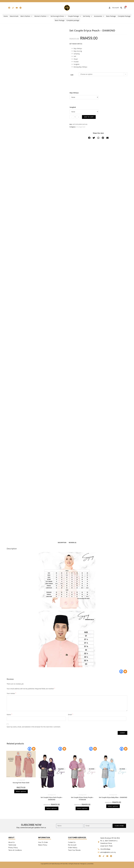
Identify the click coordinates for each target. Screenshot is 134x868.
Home (6, 16)
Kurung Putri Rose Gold (21, 783)
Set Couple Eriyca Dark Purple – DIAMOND (52, 798)
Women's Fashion (42, 16)
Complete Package (124, 16)
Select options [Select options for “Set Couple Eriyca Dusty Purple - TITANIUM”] (82, 808)
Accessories (99, 16)
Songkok (73, 107)
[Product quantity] (75, 117)
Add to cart (89, 117)
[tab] (62, 543)
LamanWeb (90, 864)
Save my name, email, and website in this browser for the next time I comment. (34, 727)
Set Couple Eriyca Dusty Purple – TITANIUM (82, 798)
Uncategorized (81, 127)
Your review (11, 693)
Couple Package (74, 16)
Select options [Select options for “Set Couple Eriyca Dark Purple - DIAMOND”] (52, 808)
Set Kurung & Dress (58, 16)
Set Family (88, 16)
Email (71, 715)
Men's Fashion (26, 16)
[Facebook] (121, 671)
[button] (89, 138)
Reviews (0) (72, 543)
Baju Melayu (74, 93)
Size (72, 75)
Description (62, 543)
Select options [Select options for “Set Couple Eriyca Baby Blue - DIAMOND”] (113, 806)
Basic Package (111, 16)
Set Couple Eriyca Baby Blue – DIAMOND (113, 797)
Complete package (73, 20)
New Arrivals (14, 16)
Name (9, 715)
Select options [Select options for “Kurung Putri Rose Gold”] (21, 791)
